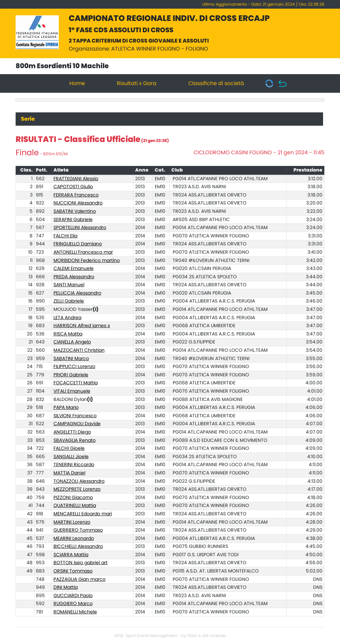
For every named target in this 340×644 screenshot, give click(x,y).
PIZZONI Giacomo (73, 498)
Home (77, 83)
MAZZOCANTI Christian (79, 350)
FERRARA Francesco (76, 195)
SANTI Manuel (69, 285)
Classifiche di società (216, 83)
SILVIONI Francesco (75, 416)
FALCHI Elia (65, 236)
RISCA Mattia (68, 334)
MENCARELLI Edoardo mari (83, 514)
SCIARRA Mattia (71, 555)
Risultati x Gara (137, 83)
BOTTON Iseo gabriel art (81, 563)
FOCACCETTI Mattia (76, 383)
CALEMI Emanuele (74, 269)
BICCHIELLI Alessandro (78, 547)
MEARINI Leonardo (74, 539)
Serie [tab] (28, 119)
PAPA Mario (66, 408)
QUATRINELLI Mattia (75, 506)
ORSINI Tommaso (73, 571)
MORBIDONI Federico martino (87, 261)
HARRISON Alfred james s (82, 326)
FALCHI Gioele (69, 449)
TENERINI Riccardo (74, 465)
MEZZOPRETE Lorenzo (77, 489)
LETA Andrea (67, 318)
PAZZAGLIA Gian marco (80, 580)
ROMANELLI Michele (75, 612)
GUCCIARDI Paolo (73, 596)
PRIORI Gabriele (71, 375)
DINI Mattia (66, 587)
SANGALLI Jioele (71, 457)
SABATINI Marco (71, 359)
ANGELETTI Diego (72, 432)
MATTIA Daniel (69, 473)
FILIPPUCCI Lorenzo (74, 367)
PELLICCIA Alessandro (77, 293)
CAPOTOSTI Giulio (73, 187)
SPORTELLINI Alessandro (80, 228)
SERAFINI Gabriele (73, 220)
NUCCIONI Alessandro (78, 203)
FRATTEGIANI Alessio (76, 179)
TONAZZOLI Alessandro (79, 481)
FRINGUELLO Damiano (78, 244)
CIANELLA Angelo (72, 342)
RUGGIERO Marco (73, 604)
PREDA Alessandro (74, 277)
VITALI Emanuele (72, 391)
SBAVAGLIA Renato (75, 441)
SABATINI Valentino (75, 211)
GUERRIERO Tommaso (78, 530)
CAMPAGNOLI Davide (77, 424)
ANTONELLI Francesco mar (83, 252)
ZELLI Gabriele (69, 301)
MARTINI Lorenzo (72, 522)
